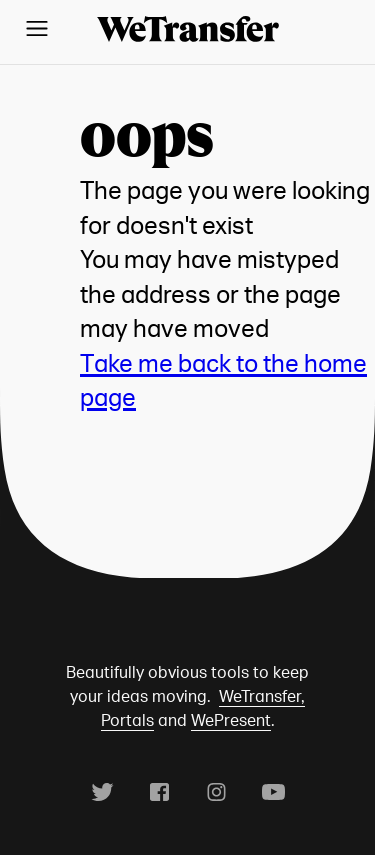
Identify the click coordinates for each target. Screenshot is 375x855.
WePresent (231, 720)
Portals (127, 720)
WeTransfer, (262, 696)
